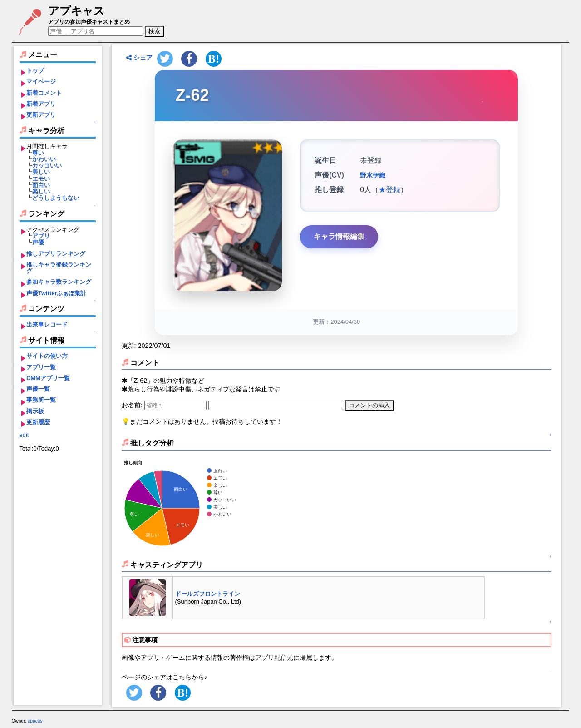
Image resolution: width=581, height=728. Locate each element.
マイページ (41, 82)
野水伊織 (373, 175)
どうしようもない (56, 198)
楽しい (41, 191)
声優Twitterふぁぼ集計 (57, 293)
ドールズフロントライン (208, 594)
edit (24, 435)
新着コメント (44, 93)
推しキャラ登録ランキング (59, 268)
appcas (35, 721)
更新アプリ (41, 115)
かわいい (44, 159)
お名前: (133, 405)
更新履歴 (38, 422)
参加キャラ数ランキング (59, 282)
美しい (41, 172)
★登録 (389, 190)
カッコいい (47, 166)
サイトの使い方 (47, 356)
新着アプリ (41, 104)
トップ (35, 71)
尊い (38, 153)
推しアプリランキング (56, 254)
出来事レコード (47, 324)
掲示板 (35, 411)
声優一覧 (38, 389)
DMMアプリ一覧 (48, 378)
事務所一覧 (41, 400)
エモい (41, 179)
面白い (41, 185)
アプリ (41, 236)
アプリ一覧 (41, 367)
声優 (38, 242)
